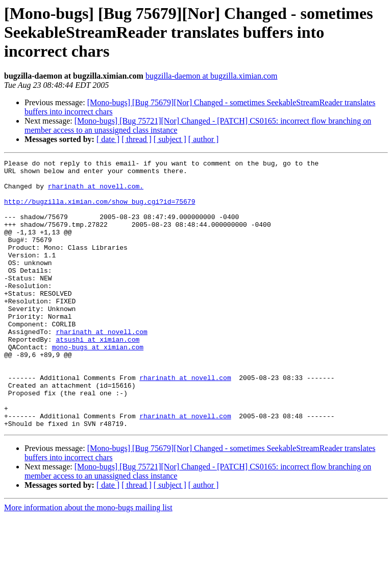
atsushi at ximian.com (97, 376)
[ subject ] (170, 139)
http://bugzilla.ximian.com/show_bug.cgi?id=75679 (100, 210)
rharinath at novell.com (101, 367)
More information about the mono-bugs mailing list (88, 561)
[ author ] (204, 139)
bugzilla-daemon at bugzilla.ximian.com (212, 76)
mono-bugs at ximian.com (98, 385)
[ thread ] (137, 139)
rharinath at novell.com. (96, 192)
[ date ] (108, 139)
